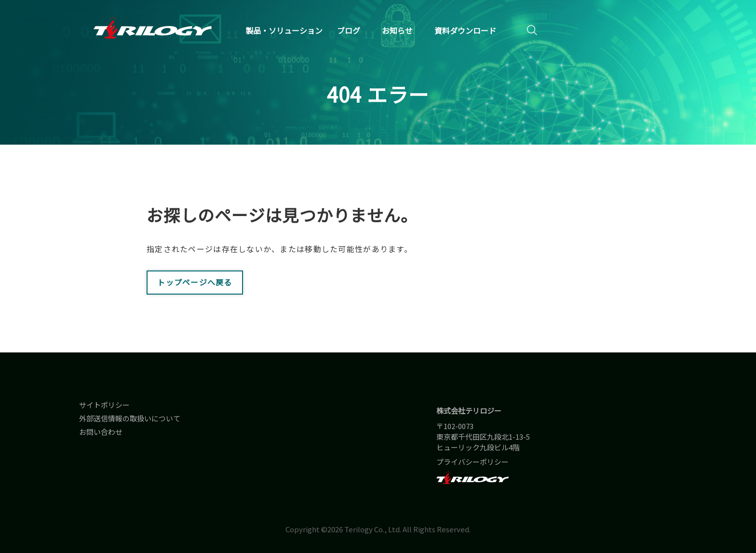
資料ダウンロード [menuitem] (465, 30)
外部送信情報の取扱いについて (130, 418)
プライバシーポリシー (472, 462)
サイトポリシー (104, 405)
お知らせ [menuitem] (397, 30)
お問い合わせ (101, 432)
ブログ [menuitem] (349, 30)
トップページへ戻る (195, 282)
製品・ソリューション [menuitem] (284, 30)
